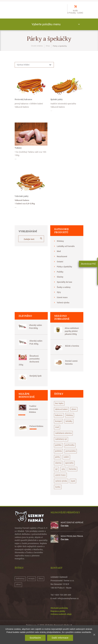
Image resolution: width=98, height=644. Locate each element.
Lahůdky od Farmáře (66, 250)
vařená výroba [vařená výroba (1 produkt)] (61, 495)
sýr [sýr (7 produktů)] (57, 477)
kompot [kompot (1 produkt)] (69, 427)
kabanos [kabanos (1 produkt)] (68, 421)
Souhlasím (35, 638)
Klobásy (60, 245)
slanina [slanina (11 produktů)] (59, 471)
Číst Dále (65, 540)
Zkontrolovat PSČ (88, 265)
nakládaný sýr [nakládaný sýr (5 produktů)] (61, 446)
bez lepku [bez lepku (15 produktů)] (60, 409)
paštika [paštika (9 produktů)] (59, 452)
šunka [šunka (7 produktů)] (58, 501)
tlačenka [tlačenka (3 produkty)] (59, 483)
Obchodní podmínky (60, 623)
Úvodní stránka (37, 50)
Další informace (60, 638)
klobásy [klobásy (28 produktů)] (59, 427)
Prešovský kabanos (24, 104)
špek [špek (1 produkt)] (74, 495)
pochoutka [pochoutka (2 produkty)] (70, 452)
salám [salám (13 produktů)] (67, 464)
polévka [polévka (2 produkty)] (59, 458)
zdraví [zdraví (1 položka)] (19, 600)
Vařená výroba (63, 306)
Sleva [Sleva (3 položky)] (42, 593)
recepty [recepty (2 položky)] (32, 593)
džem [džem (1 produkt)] (58, 421)
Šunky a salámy (64, 291)
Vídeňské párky (22, 200)
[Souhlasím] (94, 635)
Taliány (18, 152)
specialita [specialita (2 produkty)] (70, 471)
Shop (48, 50)
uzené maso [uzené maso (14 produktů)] (61, 489)
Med (59, 255)
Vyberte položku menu (46, 28)
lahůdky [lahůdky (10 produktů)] (59, 434)
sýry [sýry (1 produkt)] (64, 477)
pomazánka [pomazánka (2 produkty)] (71, 458)
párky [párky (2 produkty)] (58, 464)
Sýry (59, 296)
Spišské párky (57, 104)
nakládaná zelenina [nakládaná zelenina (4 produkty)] (64, 440)
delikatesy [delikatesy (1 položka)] (20, 593)
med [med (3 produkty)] (68, 434)
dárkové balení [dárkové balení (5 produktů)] (62, 415)
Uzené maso (62, 301)
